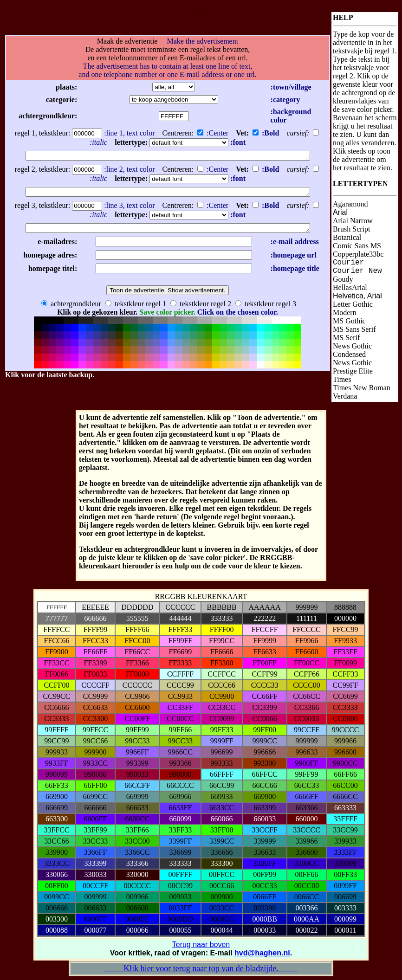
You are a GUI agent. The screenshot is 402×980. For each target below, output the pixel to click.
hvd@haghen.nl (262, 953)
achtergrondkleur (71, 306)
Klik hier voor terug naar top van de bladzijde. (201, 968)
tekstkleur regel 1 (136, 306)
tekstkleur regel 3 (266, 306)
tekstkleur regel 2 (201, 306)
